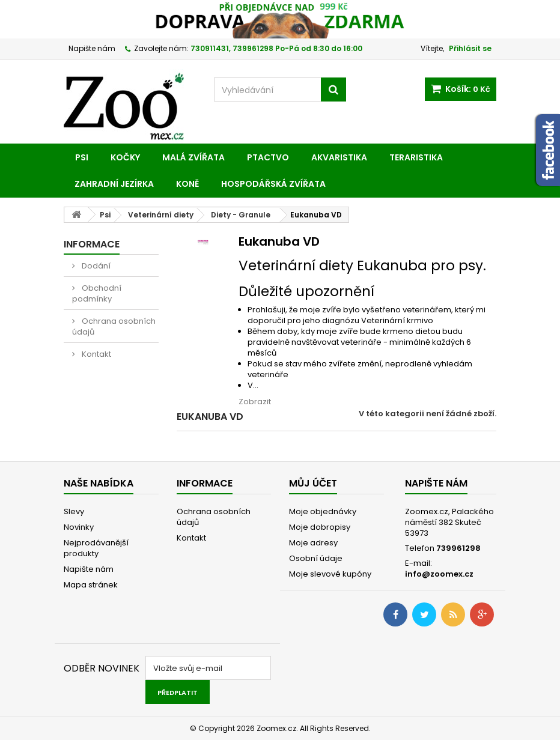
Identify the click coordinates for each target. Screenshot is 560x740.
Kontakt (96, 354)
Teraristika (416, 157)
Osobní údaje (316, 558)
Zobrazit (255, 402)
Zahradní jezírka (114, 184)
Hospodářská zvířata (273, 184)
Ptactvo (268, 157)
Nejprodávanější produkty (96, 548)
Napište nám (92, 48)
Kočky (125, 157)
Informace (92, 244)
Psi (82, 157)
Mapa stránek (91, 585)
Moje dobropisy (320, 527)
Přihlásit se (470, 48)
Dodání (95, 266)
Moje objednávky (323, 511)
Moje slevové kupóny (330, 574)
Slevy (74, 511)
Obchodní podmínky (97, 293)
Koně (187, 184)
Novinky (79, 527)
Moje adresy (313, 543)
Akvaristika (339, 157)
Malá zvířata (193, 157)
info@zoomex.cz (439, 574)
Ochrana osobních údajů (114, 326)
